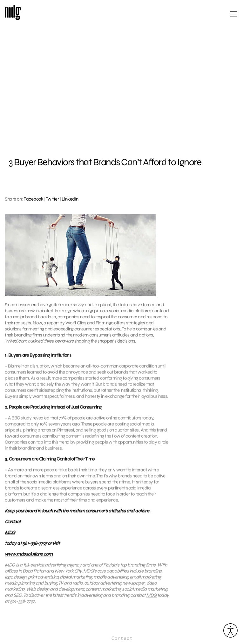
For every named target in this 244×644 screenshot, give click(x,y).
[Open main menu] (234, 17)
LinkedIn (70, 199)
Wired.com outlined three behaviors (39, 341)
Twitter (52, 199)
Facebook (33, 199)
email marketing (145, 581)
